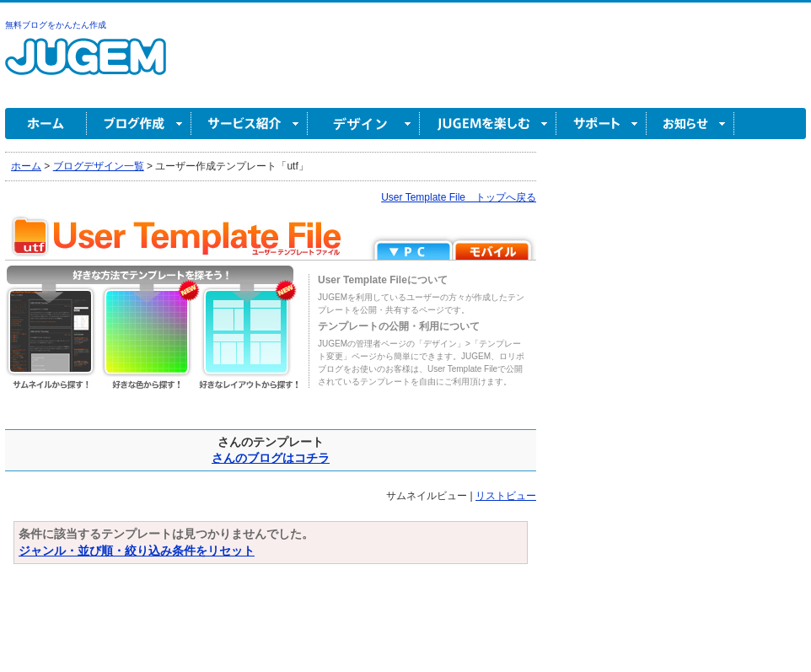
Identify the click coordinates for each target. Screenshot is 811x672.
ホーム (46, 124)
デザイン (364, 124)
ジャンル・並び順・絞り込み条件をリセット (137, 551)
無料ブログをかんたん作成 (56, 25)
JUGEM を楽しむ (488, 124)
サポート (602, 124)
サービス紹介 (250, 124)
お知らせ (690, 124)
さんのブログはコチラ (271, 458)
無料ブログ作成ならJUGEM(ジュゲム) (86, 66)
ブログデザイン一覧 (99, 166)
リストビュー (506, 496)
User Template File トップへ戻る (459, 197)
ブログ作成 (139, 124)
